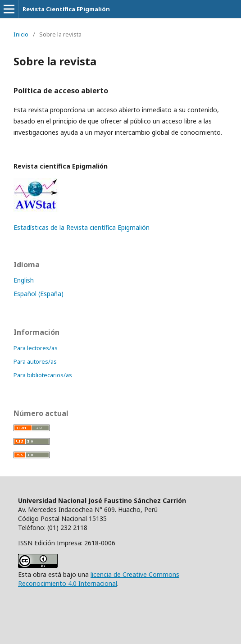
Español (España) (39, 294)
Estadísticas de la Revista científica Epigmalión (82, 227)
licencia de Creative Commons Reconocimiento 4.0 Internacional (99, 579)
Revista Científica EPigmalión (66, 9)
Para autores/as (35, 361)
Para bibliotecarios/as (43, 375)
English (24, 280)
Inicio (21, 34)
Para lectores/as (36, 348)
